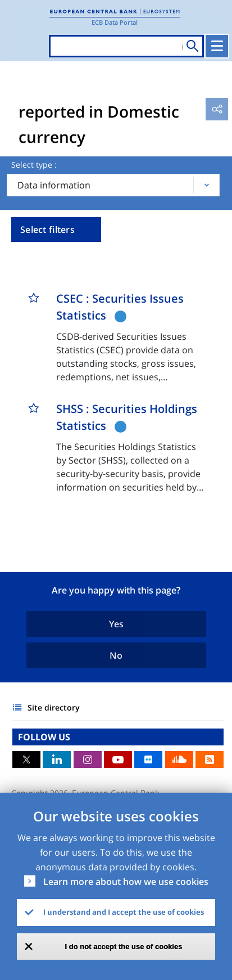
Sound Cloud (179, 759)
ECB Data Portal (115, 22)
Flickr (148, 759)
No (116, 655)
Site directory (54, 707)
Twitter (26, 759)
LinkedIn (57, 759)
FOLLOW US (44, 737)
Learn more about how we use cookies (126, 882)
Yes (116, 624)
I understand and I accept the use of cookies (124, 912)
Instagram (88, 759)
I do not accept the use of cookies (124, 947)
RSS (210, 759)
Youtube (118, 759)
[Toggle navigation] (217, 46)
